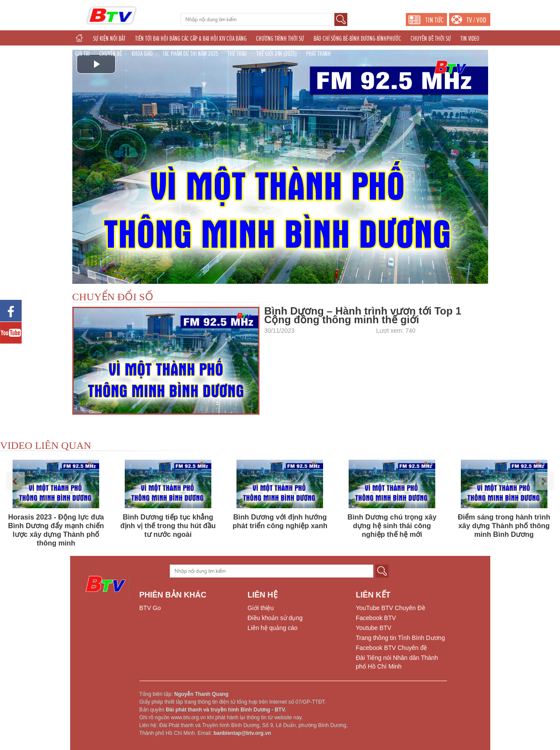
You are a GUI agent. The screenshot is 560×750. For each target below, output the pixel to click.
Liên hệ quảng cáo (273, 628)
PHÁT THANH (319, 54)
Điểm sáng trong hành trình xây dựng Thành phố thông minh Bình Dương (504, 526)
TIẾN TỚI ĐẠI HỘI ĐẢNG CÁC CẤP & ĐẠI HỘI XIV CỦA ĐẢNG (191, 39)
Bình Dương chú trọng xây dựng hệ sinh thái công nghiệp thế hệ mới (392, 526)
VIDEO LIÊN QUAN (46, 445)
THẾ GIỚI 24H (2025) (277, 54)
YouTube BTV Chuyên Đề (391, 608)
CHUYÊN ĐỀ (111, 54)
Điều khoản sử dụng (275, 618)
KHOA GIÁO (142, 54)
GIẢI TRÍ (82, 54)
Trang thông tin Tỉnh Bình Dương (401, 638)
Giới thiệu (261, 608)
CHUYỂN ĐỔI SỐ (113, 297)
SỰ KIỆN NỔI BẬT (109, 39)
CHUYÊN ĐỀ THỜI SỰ (431, 39)
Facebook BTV (376, 618)
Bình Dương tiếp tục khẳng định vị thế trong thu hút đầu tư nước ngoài (168, 526)
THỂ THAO (237, 54)
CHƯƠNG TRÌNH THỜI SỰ (280, 39)
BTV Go (150, 608)
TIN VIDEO (470, 39)
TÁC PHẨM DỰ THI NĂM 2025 (190, 54)
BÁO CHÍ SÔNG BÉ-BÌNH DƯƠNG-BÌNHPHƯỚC (357, 39)
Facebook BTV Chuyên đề (392, 648)
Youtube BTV (374, 628)
